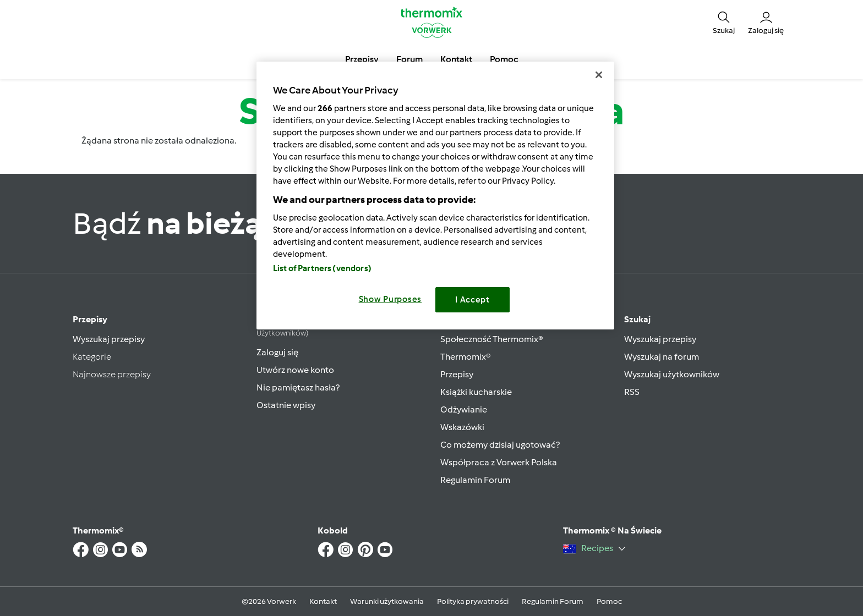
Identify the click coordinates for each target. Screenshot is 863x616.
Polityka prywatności (473, 601)
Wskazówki (462, 427)
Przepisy (90, 319)
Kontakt (323, 601)
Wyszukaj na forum (662, 357)
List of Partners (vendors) (322, 268)
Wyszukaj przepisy (109, 339)
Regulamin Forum (475, 480)
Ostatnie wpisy (286, 405)
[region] (435, 196)
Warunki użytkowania (387, 601)
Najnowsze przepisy (112, 374)
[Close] (599, 75)
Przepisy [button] (362, 59)
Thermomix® (466, 357)
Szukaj (637, 319)
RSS (632, 392)
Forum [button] (409, 59)
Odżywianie (464, 409)
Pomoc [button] (504, 59)
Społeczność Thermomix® (492, 339)
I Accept (473, 300)
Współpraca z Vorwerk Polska (499, 462)
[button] (724, 22)
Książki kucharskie (476, 392)
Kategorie (92, 357)
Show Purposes (390, 299)
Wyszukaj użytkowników (672, 374)
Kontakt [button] (456, 59)
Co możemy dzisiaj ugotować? (500, 445)
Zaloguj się (277, 352)
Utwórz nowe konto (295, 370)
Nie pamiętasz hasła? (298, 387)
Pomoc (609, 601)
